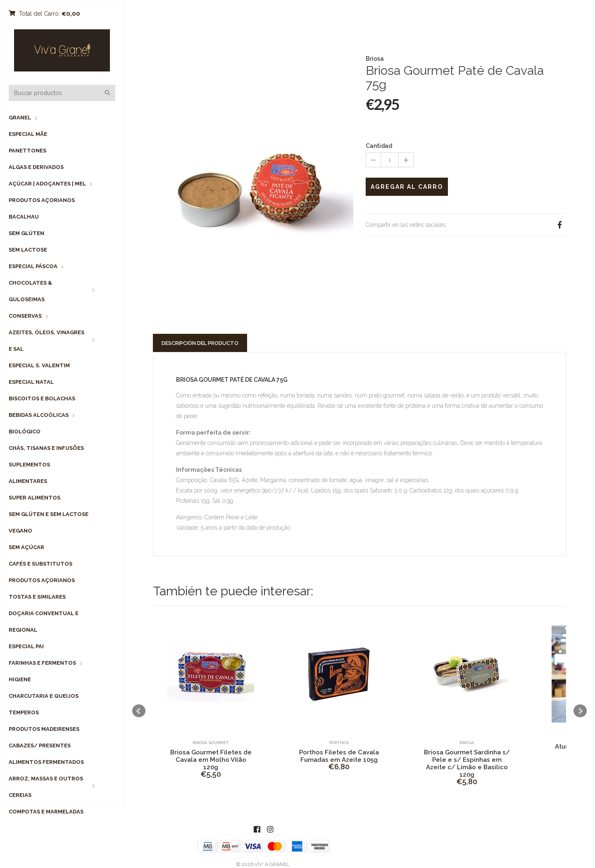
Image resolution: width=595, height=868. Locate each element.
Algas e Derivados (36, 167)
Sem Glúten (26, 233)
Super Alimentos (35, 498)
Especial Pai (26, 646)
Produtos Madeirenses (44, 729)
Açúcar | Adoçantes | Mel (47, 184)
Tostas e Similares (37, 597)
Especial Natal (31, 382)
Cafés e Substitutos (40, 564)
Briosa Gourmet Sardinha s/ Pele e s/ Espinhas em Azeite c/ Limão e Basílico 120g (467, 763)
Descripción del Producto (200, 343)
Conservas (25, 316)
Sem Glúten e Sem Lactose (49, 514)
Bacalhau (24, 217)
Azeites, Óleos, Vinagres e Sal (46, 341)
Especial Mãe (28, 134)
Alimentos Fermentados (46, 762)
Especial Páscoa (33, 266)
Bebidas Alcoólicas (39, 415)
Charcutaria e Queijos (44, 696)
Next (580, 711)
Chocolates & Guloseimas (30, 291)
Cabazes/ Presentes (40, 746)
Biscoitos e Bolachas (42, 398)
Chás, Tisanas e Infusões (46, 448)
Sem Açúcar (26, 547)
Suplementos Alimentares (29, 473)
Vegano (20, 531)
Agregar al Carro (407, 187)
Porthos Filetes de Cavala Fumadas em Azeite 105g (339, 756)
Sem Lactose (28, 250)
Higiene (20, 679)
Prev (139, 711)
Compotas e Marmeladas (46, 812)
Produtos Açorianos (42, 200)
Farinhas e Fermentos (42, 663)
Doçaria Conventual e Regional (44, 622)
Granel (20, 118)
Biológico (25, 432)
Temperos (24, 712)
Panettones (27, 151)
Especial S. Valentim (39, 365)
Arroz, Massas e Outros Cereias (46, 787)
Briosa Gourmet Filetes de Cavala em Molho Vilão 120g (211, 760)
